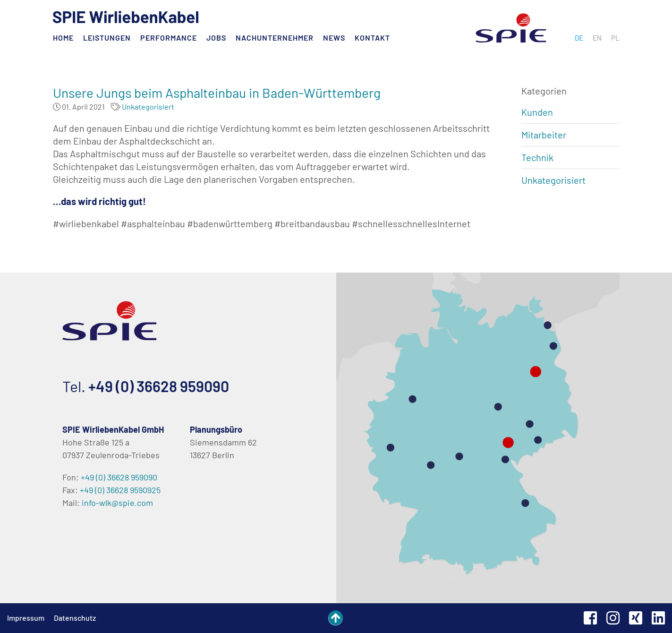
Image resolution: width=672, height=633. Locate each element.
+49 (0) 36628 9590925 (120, 490)
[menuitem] (579, 38)
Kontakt (372, 38)
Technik (537, 157)
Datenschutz (75, 618)
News (334, 38)
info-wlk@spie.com (117, 503)
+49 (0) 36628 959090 (159, 386)
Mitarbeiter (544, 135)
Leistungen (107, 38)
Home (63, 38)
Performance (169, 38)
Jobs (216, 38)
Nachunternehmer (275, 38)
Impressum (26, 618)
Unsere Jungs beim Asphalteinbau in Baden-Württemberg (217, 93)
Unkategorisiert (148, 107)
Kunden (537, 112)
